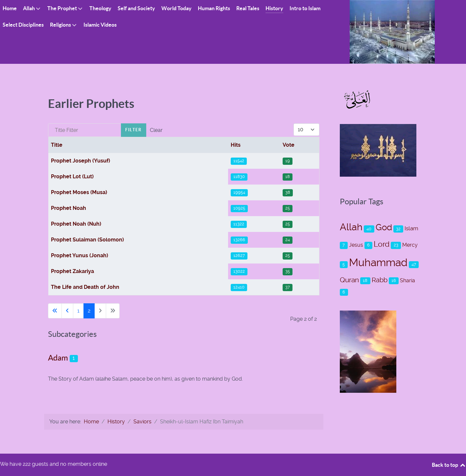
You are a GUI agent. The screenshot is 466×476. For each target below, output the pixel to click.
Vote (289, 145)
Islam (411, 228)
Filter (134, 130)
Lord (382, 244)
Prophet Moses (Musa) (79, 192)
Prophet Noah (69, 208)
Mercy (410, 245)
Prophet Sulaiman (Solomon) (87, 240)
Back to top (449, 465)
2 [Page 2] (89, 311)
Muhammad (378, 263)
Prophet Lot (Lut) (72, 176)
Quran (349, 280)
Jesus (356, 245)
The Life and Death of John (85, 287)
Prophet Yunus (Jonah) (80, 255)
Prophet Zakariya (72, 271)
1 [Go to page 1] (78, 311)
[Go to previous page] (67, 311)
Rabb (380, 280)
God (384, 227)
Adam (58, 358)
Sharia (408, 280)
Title (57, 145)
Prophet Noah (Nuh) (76, 224)
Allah (351, 227)
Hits (236, 145)
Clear (156, 130)
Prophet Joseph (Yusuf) (81, 161)
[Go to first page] (55, 311)
